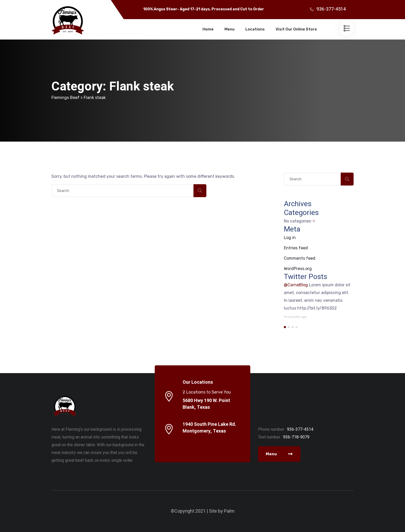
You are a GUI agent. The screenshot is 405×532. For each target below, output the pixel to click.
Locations (255, 29)
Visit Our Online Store (296, 29)
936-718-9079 (296, 437)
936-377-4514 (331, 9)
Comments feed (300, 258)
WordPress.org (298, 269)
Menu (229, 29)
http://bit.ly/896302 (317, 308)
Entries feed (296, 248)
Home (208, 29)
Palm (229, 511)
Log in (290, 238)
